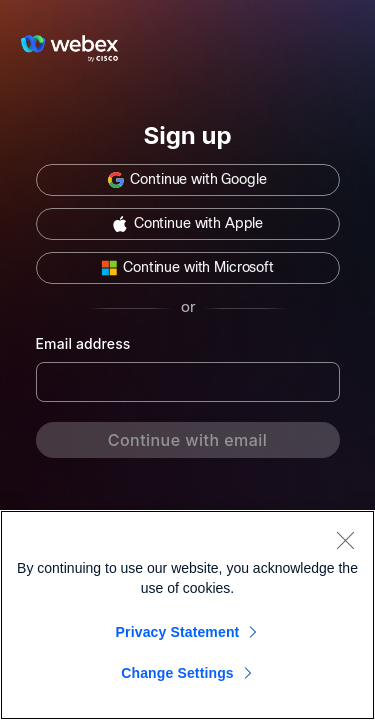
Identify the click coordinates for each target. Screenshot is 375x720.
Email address (83, 343)
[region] (187, 615)
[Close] (345, 540)
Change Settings (177, 673)
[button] (188, 180)
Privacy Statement (178, 632)
